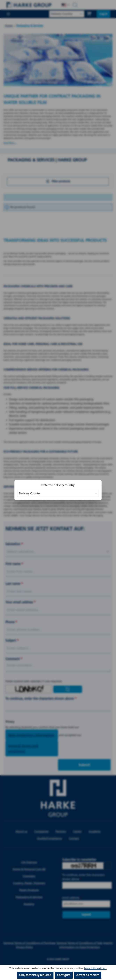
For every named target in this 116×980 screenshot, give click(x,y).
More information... (95, 968)
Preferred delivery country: (58, 485)
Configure (64, 975)
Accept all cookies (88, 975)
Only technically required (35, 975)
